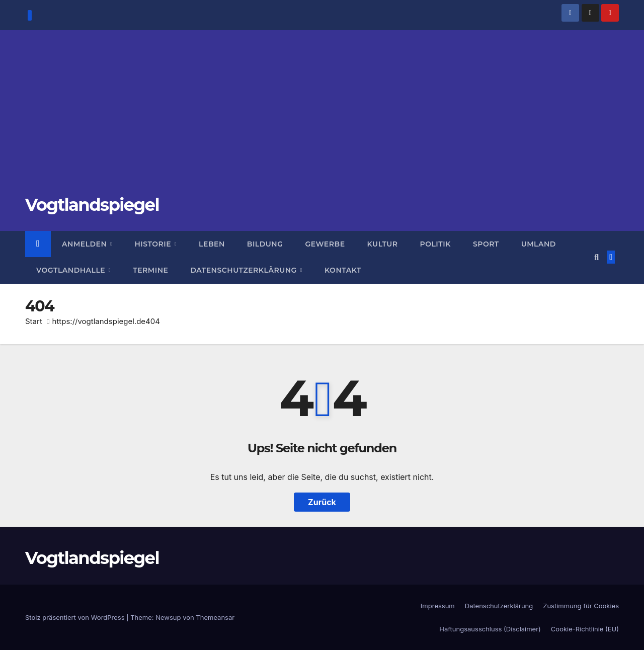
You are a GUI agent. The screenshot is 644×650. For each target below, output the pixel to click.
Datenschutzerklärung (245, 270)
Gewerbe (325, 244)
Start (34, 321)
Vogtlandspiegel (92, 205)
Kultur (383, 244)
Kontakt (343, 270)
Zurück (322, 502)
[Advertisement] (322, 118)
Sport (486, 244)
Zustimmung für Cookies (581, 606)
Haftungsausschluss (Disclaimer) (490, 629)
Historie (154, 244)
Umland (539, 244)
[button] (596, 257)
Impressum (438, 606)
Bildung (265, 244)
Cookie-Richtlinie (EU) (585, 629)
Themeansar (215, 617)
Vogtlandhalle (72, 270)
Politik (435, 244)
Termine (150, 270)
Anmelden (86, 244)
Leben (212, 244)
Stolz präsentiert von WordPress (76, 617)
